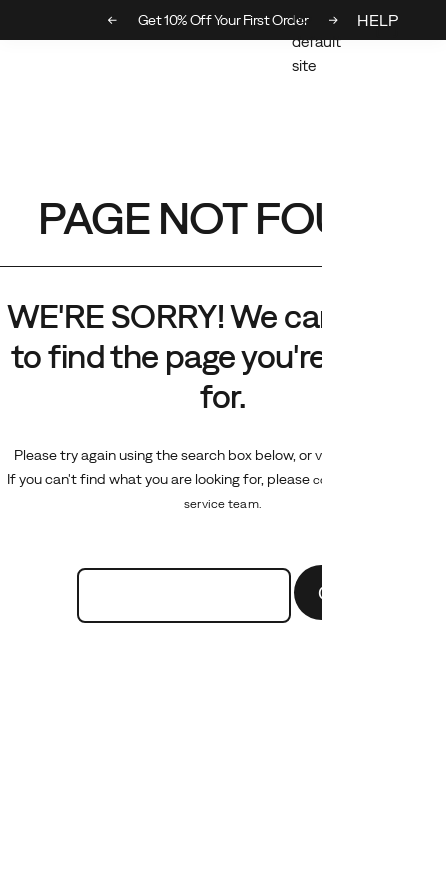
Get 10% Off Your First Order (223, 20)
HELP (377, 20)
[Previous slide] (112, 20)
